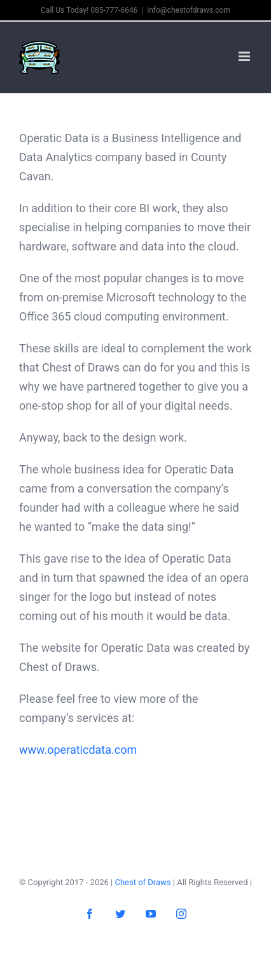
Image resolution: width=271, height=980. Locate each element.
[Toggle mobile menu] (245, 56)
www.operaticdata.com (78, 750)
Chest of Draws (142, 882)
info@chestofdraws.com (189, 10)
